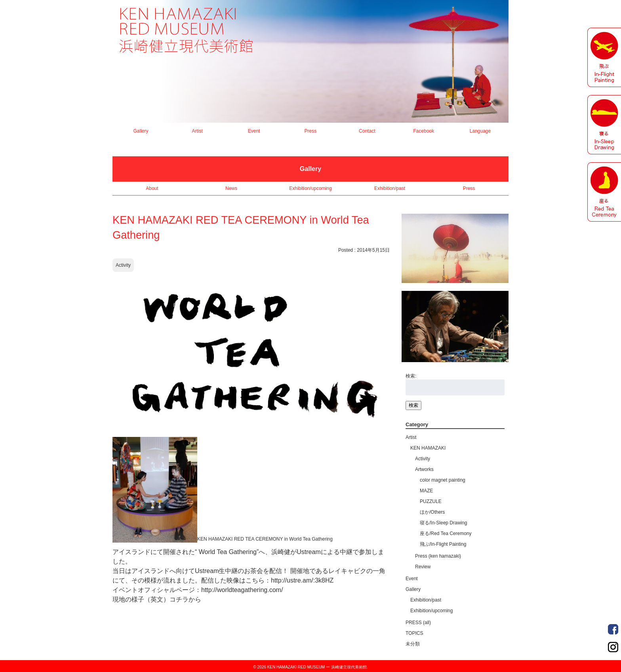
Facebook (424, 131)
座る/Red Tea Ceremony (446, 533)
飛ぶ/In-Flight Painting (443, 544)
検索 (413, 405)
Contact (367, 131)
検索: (411, 376)
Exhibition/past (390, 188)
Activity (123, 265)
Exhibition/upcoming (310, 188)
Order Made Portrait (613, 629)
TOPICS (414, 633)
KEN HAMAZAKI (428, 448)
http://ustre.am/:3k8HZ (302, 580)
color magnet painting (443, 480)
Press (311, 131)
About (152, 188)
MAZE (426, 491)
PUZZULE (431, 501)
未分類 (413, 644)
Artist (197, 131)
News (231, 188)
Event (254, 131)
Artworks (424, 469)
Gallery (141, 131)
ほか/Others (432, 512)
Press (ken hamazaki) (438, 556)
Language (480, 131)
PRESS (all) (418, 623)
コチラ (179, 599)
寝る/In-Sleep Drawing (443, 523)
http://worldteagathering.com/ (242, 590)
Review (423, 567)
